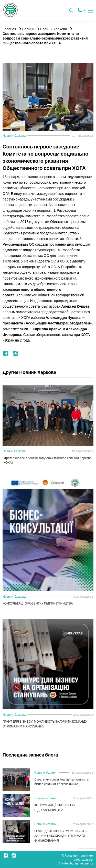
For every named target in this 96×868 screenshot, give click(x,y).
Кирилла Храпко (47, 329)
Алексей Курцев (76, 306)
